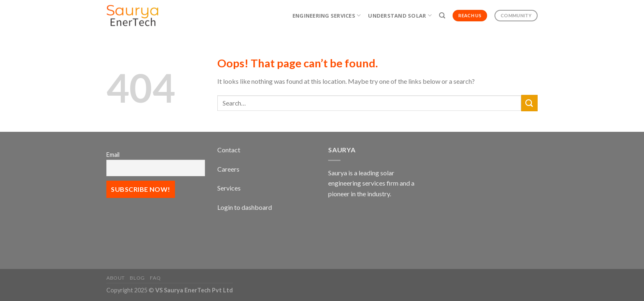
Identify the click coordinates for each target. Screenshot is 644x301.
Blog (137, 278)
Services (229, 188)
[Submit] (529, 103)
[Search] (442, 16)
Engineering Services (327, 15)
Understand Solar (400, 15)
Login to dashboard (245, 207)
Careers (228, 169)
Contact (229, 150)
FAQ (155, 278)
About (116, 278)
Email (113, 155)
